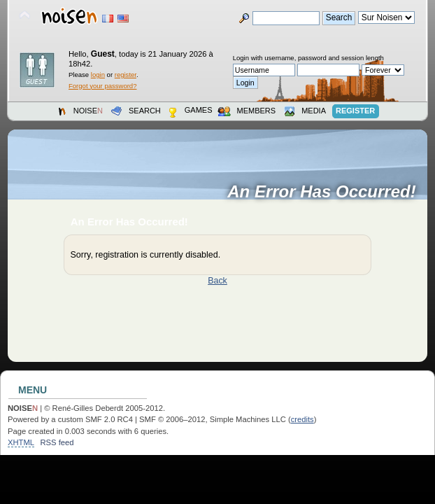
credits (302, 419)
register (126, 75)
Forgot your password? (102, 86)
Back (217, 281)
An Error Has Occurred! (326, 192)
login (98, 75)
